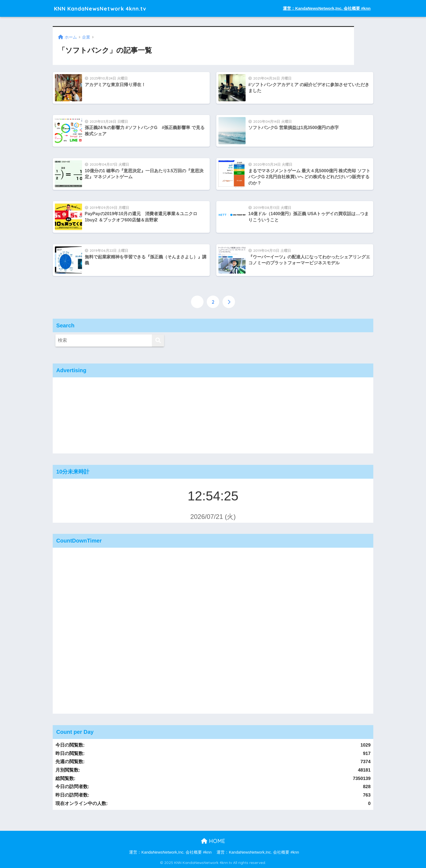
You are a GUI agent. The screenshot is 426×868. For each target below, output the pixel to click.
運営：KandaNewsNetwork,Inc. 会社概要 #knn (327, 8)
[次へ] (229, 302)
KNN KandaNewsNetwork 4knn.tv (108, 8)
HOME (213, 841)
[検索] (158, 341)
